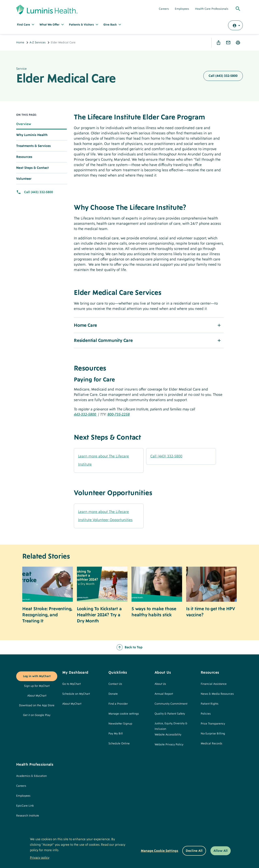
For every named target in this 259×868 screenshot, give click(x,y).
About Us (160, 684)
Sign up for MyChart (37, 686)
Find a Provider (118, 704)
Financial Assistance (214, 684)
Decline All (194, 851)
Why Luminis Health (32, 135)
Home (20, 43)
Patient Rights (210, 704)
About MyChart (37, 696)
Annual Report (164, 694)
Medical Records (211, 744)
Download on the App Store (37, 705)
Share (219, 43)
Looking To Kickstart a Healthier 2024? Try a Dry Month (99, 615)
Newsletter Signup (120, 724)
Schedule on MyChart (76, 694)
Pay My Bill (116, 734)
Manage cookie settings (124, 714)
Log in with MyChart (37, 676)
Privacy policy (40, 858)
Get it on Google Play (37, 715)
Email (228, 43)
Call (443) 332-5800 (223, 76)
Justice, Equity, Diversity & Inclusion (171, 726)
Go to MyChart (72, 684)
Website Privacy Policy (169, 745)
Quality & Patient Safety (170, 714)
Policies (206, 714)
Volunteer (24, 179)
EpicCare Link (25, 806)
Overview (24, 124)
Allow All (221, 851)
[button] (149, 325)
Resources (24, 157)
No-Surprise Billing (213, 734)
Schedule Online (119, 744)
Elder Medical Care (66, 79)
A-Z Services (38, 43)
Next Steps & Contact (32, 168)
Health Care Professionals (212, 9)
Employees (182, 9)
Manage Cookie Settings (160, 851)
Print (238, 43)
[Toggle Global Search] (238, 9)
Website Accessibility (168, 735)
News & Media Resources (217, 694)
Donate (113, 694)
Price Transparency (213, 724)
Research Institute (28, 816)
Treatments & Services (33, 146)
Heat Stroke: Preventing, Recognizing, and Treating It (47, 615)
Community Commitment (171, 704)
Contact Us (115, 684)
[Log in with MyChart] (235, 25)
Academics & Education (31, 776)
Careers (164, 9)
